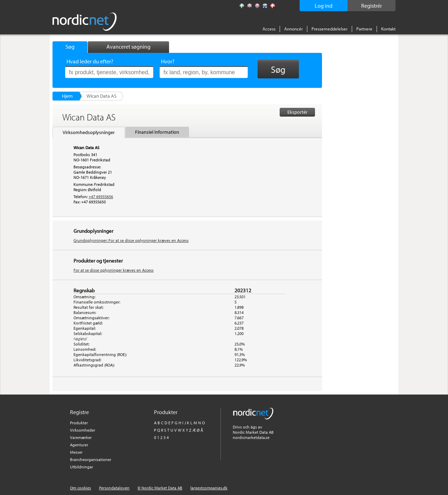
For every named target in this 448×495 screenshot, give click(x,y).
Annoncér (293, 29)
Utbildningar (82, 467)
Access (269, 29)
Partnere (364, 29)
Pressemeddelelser (330, 29)
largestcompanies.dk (209, 488)
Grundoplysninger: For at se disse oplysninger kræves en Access (131, 240)
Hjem (67, 96)
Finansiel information (157, 132)
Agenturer (79, 445)
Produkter (79, 423)
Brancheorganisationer (91, 459)
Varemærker (81, 437)
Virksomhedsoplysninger (89, 132)
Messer (76, 452)
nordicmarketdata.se (251, 437)
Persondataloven (114, 488)
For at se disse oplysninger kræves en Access (114, 270)
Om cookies (80, 488)
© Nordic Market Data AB (160, 488)
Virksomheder (83, 430)
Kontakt (388, 29)
